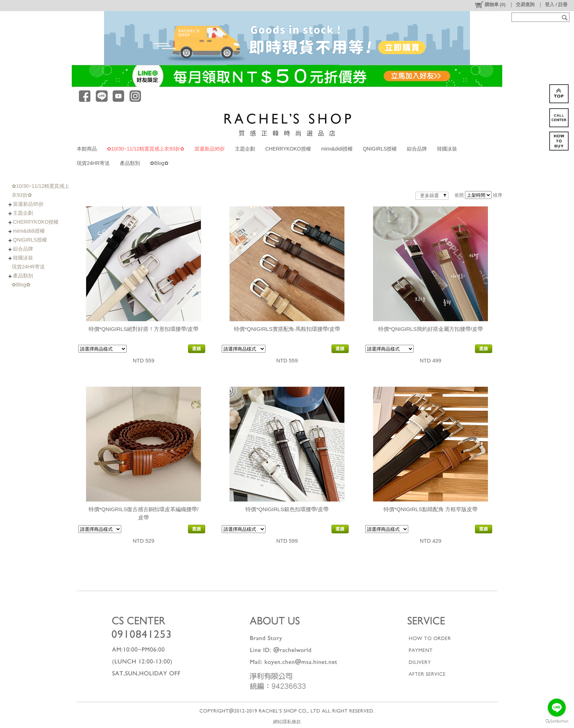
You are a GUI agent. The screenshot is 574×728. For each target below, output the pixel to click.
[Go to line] (557, 708)
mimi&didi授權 (337, 149)
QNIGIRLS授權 (380, 149)
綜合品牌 (417, 149)
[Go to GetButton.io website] (557, 721)
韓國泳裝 (447, 149)
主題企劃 (245, 149)
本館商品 (87, 149)
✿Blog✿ (159, 163)
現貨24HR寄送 (93, 163)
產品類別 (130, 163)
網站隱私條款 (287, 722)
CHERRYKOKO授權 (288, 149)
